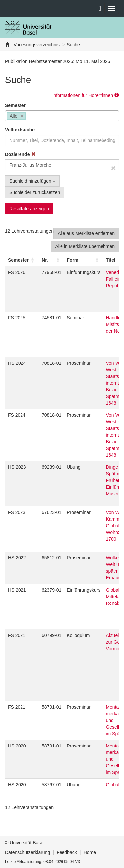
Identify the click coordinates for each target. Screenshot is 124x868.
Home (90, 852)
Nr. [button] (45, 260)
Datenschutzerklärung (27, 852)
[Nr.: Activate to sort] (52, 260)
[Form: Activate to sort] (84, 260)
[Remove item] (22, 116)
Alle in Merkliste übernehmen (85, 246)
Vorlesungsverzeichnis (36, 45)
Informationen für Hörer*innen (86, 95)
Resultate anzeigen (29, 209)
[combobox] (62, 116)
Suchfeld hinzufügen (32, 181)
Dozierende (20, 154)
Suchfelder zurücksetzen (35, 192)
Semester (15, 105)
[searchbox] (29, 117)
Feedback (67, 852)
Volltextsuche (20, 130)
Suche (73, 45)
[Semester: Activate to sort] (22, 260)
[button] (18, 260)
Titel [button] (111, 260)
